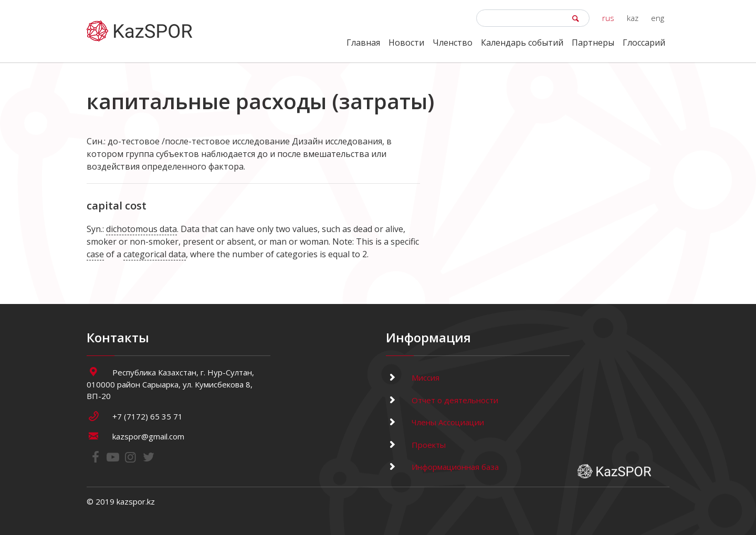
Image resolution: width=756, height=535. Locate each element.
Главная (363, 43)
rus (608, 18)
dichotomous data (141, 229)
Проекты (416, 445)
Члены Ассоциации (435, 422)
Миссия (413, 377)
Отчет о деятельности (442, 400)
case (95, 254)
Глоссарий (644, 43)
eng (658, 18)
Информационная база (442, 467)
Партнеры (593, 43)
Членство (453, 43)
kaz (633, 18)
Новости (406, 43)
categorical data (155, 254)
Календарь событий (522, 43)
